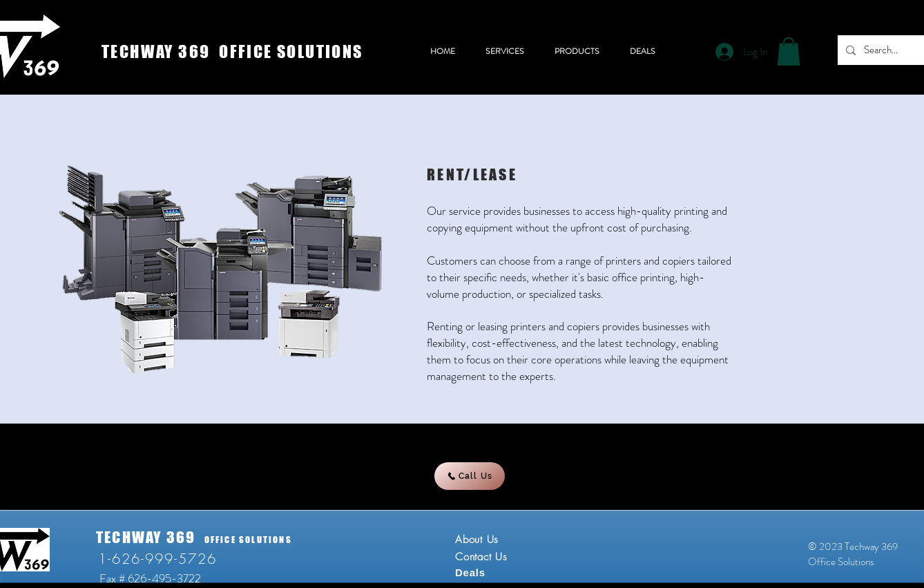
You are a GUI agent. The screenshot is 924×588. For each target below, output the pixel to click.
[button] (789, 51)
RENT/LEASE (472, 174)
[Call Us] (470, 476)
